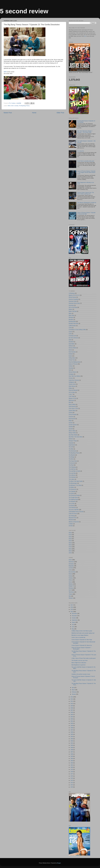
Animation (71, 564)
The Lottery (72, 479)
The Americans (72, 451)
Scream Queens (73, 425)
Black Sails (72, 315)
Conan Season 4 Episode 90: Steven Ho (82, 645)
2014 (12, 106)
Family (70, 576)
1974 (72, 780)
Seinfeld (71, 427)
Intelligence (72, 382)
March (74, 690)
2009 (72, 706)
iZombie (71, 526)
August (74, 622)
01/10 (70, 535)
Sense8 (71, 429)
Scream (71, 423)
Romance (71, 588)
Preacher (71, 417)
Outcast (71, 413)
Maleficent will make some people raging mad (83, 633)
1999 (72, 726)
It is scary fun (81, 151)
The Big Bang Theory (24, 106)
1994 (72, 736)
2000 (72, 723)
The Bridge (72, 457)
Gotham (71, 366)
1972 (72, 785)
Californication (72, 326)
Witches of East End (74, 522)
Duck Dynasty (72, 352)
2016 (72, 607)
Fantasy (71, 578)
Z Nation (71, 524)
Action (70, 560)
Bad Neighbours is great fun (79, 665)
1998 (72, 728)
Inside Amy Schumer (74, 380)
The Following (72, 467)
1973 (72, 783)
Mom (70, 402)
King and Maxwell (73, 390)
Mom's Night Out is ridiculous (79, 663)
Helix (70, 370)
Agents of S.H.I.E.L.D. (74, 295)
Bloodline (71, 319)
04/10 (70, 541)
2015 (72, 609)
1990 (72, 745)
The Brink (71, 459)
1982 (72, 763)
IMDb (5, 72)
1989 (72, 747)
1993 (72, 739)
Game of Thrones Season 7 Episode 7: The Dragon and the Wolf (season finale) (86, 172)
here (85, 36)
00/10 (70, 533)
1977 (72, 774)
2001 (72, 721)
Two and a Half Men (74, 510)
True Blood (71, 506)
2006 (72, 712)
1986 (72, 754)
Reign (70, 421)
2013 (72, 697)
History (71, 580)
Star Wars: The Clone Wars (76, 437)
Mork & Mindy (72, 404)
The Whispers (72, 501)
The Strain (71, 493)
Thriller (70, 594)
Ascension (71, 305)
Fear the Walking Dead (74, 362)
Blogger (59, 863)
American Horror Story (74, 303)
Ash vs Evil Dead (73, 307)
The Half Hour (72, 469)
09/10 (9, 106)
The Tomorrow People (74, 495)
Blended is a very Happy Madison (80, 635)
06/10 (70, 545)
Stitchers (71, 439)
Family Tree (72, 360)
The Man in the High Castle (76, 481)
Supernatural (72, 445)
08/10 (70, 549)
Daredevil (71, 342)
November (75, 616)
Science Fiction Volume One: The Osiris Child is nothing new (86, 193)
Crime (70, 570)
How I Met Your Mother (74, 376)
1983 (72, 761)
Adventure (71, 562)
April (73, 688)
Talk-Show (71, 592)
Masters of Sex (72, 398)
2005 (72, 715)
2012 (72, 699)
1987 (72, 752)
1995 (72, 734)
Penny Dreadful (73, 414)
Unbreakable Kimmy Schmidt (76, 512)
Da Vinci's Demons (73, 338)
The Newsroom (73, 489)
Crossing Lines (72, 336)
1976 (72, 776)
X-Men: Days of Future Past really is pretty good (84, 658)
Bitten (70, 313)
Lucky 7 (71, 394)
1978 (72, 772)
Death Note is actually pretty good (86, 161)
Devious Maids (72, 348)
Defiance (71, 346)
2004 (72, 717)
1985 (72, 756)
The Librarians (72, 477)
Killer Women (72, 386)
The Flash (71, 465)
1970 (72, 787)
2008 (72, 708)
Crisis (70, 334)
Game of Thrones (73, 364)
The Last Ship (72, 473)
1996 (72, 732)
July (73, 624)
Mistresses (71, 400)
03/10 (70, 539)
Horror (70, 582)
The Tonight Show (73, 497)
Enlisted (71, 354)
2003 (72, 719)
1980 (72, 767)
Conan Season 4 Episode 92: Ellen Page (82, 640)
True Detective (72, 507)
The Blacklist (72, 455)
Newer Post (8, 113)
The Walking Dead (73, 499)
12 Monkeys (72, 293)
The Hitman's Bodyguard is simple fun (87, 203)
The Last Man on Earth (74, 471)
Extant (70, 356)
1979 (72, 769)
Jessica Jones (72, 384)
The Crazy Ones (73, 461)
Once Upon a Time (73, 408)
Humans (71, 378)
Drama (70, 574)
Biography (71, 566)
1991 (72, 743)
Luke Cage (71, 396)
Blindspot (71, 317)
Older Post (60, 113)
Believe (71, 309)
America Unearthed (74, 299)
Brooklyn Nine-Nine (74, 323)
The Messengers (73, 483)
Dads (70, 340)
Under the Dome (73, 514)
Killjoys (71, 388)
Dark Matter (72, 344)
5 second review (24, 11)
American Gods (73, 301)
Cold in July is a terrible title (78, 637)
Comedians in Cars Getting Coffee (77, 330)
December (75, 613)
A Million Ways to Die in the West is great (82, 631)
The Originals (72, 491)
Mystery (71, 584)
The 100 (71, 447)
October (74, 618)
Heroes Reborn (73, 372)
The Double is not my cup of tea (79, 660)
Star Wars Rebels (73, 435)
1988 (72, 750)
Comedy (16, 106)
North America (72, 406)
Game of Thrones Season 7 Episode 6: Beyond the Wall (86, 213)
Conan (70, 332)
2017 (72, 605)
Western (71, 598)
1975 (72, 778)
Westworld (71, 520)
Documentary (72, 572)
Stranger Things (73, 441)
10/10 (70, 553)
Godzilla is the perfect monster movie (81, 674)
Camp (70, 328)
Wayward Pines (73, 518)
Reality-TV (71, 586)
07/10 (70, 547)
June (73, 627)
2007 (72, 710)
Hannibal (71, 368)
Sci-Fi (70, 590)
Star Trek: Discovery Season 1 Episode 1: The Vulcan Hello (85, 132)
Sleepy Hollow (72, 433)
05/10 (70, 543)
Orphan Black (72, 411)
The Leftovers (72, 475)
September (75, 620)
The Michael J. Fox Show (75, 485)
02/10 (70, 537)
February (74, 692)
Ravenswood (72, 419)
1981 (72, 765)
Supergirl (71, 443)
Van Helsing (72, 516)
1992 (72, 741)
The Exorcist (72, 463)
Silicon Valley (72, 431)
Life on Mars (72, 392)
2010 (72, 704)
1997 (72, 730)
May (73, 629)
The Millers (72, 487)
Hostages (71, 374)
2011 (72, 701)
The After (71, 449)
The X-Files (72, 504)
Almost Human (72, 297)
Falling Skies (72, 358)
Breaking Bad (72, 321)
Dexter (70, 350)
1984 (72, 758)
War (70, 596)
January (74, 694)
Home (34, 113)
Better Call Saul (73, 311)
